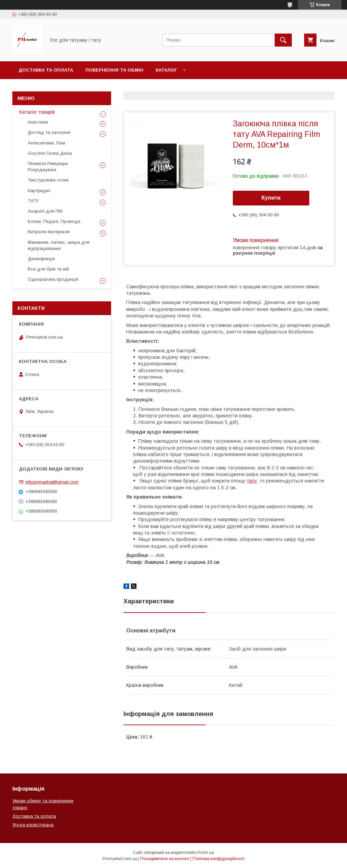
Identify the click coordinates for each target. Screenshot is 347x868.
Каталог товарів (37, 112)
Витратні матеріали (49, 232)
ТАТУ (33, 201)
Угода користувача (33, 825)
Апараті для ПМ (45, 211)
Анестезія (38, 122)
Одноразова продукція (53, 279)
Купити (271, 198)
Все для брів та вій (48, 269)
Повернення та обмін (114, 70)
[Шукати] (283, 40)
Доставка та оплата (46, 70)
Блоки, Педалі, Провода (54, 221)
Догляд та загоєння (49, 132)
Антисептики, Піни (46, 143)
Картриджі (39, 191)
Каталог (166, 70)
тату (252, 481)
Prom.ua (206, 853)
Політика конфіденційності (218, 859)
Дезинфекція (41, 259)
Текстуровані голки (48, 180)
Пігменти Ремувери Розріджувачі (48, 167)
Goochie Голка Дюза (50, 153)
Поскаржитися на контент (165, 859)
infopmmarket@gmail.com (52, 482)
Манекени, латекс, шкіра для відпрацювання (59, 245)
